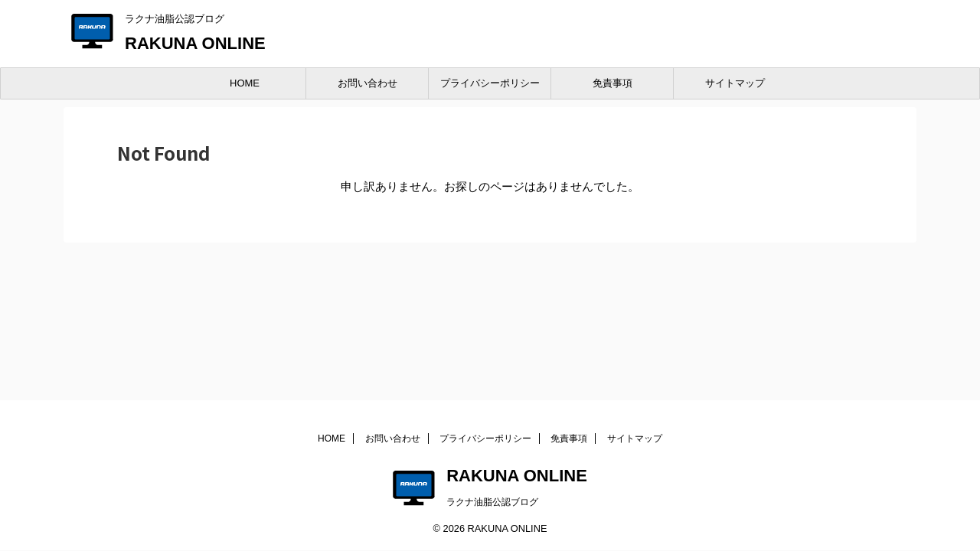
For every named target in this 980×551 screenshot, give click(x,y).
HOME (245, 83)
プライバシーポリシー (490, 83)
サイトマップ (735, 83)
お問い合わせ (367, 83)
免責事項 (612, 83)
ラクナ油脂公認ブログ (492, 502)
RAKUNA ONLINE (195, 43)
